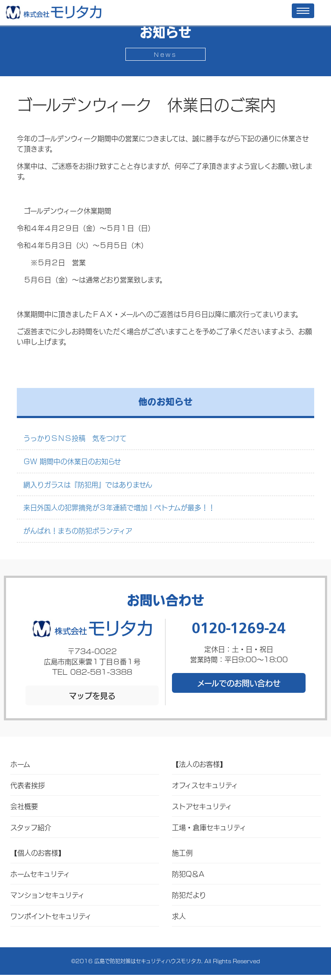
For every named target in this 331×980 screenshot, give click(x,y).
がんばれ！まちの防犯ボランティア (78, 530)
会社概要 (24, 806)
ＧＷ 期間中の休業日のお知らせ (72, 461)
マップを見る (92, 695)
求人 (179, 916)
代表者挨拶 (28, 785)
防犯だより (189, 895)
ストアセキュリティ (202, 806)
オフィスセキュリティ (205, 785)
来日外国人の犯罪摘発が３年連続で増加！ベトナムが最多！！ (119, 507)
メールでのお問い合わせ (239, 683)
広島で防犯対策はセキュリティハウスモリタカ (148, 961)
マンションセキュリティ (47, 895)
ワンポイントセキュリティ (51, 916)
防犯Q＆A (188, 873)
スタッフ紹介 (31, 827)
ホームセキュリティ (40, 873)
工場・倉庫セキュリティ (209, 827)
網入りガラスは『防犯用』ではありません (88, 484)
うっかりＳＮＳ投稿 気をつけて (75, 438)
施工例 (182, 852)
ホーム (20, 764)
